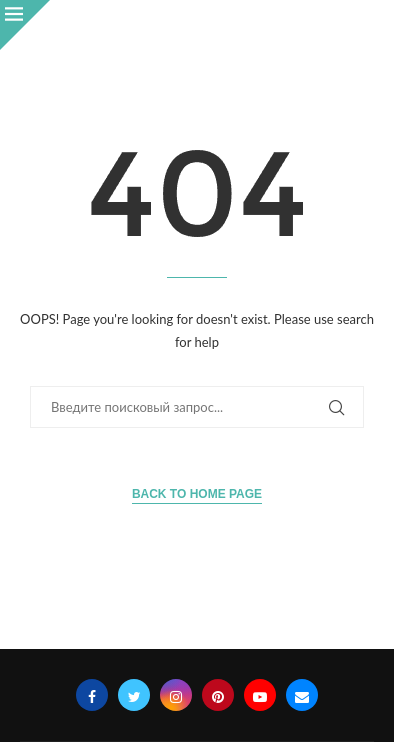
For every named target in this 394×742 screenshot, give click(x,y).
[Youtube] (260, 695)
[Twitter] (134, 695)
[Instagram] (176, 695)
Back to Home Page (197, 494)
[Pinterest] (218, 695)
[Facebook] (92, 695)
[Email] (302, 695)
